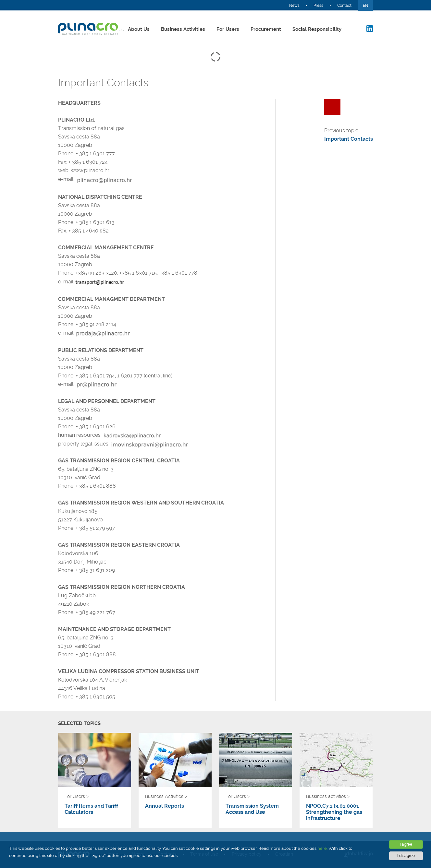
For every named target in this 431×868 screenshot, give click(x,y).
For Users (228, 29)
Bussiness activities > (328, 796)
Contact (344, 6)
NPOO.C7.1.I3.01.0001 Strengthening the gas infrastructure (334, 812)
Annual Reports (165, 806)
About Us (139, 29)
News (294, 6)
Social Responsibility (317, 29)
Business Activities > (166, 796)
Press (318, 6)
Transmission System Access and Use (252, 809)
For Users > (77, 796)
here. (322, 848)
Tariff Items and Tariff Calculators (91, 809)
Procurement (266, 29)
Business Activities (183, 29)
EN (365, 6)
